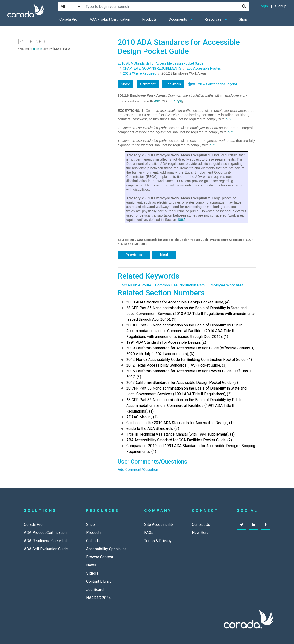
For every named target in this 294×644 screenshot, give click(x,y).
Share (126, 84)
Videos (92, 573)
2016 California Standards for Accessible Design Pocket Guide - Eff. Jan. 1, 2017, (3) (189, 374)
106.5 (182, 220)
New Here (200, 533)
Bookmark (173, 84)
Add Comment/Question (138, 470)
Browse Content (100, 557)
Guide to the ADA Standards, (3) (153, 428)
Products (150, 19)
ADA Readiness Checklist (45, 541)
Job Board (95, 590)
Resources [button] (214, 19)
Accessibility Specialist (106, 549)
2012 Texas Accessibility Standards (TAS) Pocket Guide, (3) (176, 365)
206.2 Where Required (140, 73)
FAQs (149, 533)
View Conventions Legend (217, 84)
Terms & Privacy (158, 541)
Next (164, 255)
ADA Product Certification (110, 19)
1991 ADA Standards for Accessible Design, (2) (166, 342)
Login (263, 6)
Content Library (99, 581)
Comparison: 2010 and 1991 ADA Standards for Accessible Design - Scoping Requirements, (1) (191, 449)
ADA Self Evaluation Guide (46, 549)
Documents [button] (179, 19)
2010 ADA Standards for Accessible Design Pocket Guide (161, 63)
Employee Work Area (226, 285)
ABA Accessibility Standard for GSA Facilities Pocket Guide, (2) (179, 440)
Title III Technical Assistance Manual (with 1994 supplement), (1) (180, 434)
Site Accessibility (159, 524)
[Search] (244, 6)
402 (157, 101)
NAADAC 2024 (98, 598)
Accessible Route (136, 285)
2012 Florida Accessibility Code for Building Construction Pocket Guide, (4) (189, 360)
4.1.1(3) (176, 101)
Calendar (94, 541)
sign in (38, 49)
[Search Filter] (70, 6)
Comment (148, 84)
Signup (281, 6)
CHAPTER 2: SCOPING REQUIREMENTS (152, 68)
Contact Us (201, 524)
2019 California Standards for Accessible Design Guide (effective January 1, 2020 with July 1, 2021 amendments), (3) (190, 351)
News (91, 565)
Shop (243, 19)
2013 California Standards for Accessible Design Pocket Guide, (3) (182, 383)
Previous (134, 255)
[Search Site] (161, 6)
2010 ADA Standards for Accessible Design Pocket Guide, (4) (178, 302)
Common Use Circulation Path (180, 285)
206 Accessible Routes (204, 68)
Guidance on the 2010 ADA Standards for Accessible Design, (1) (180, 423)
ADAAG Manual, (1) (142, 417)
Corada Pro (68, 19)
